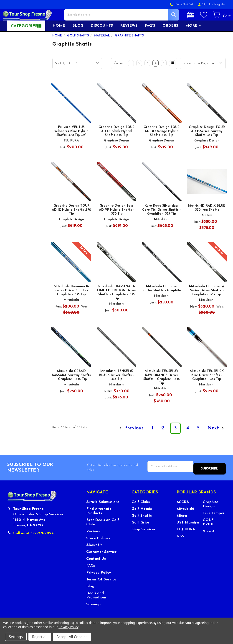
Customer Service (101, 564)
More (193, 40)
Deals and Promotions (96, 607)
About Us (94, 557)
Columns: (120, 78)
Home (59, 40)
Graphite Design (210, 516)
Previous (131, 443)
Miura (182, 528)
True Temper (214, 525)
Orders (170, 40)
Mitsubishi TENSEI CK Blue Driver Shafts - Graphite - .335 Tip (207, 390)
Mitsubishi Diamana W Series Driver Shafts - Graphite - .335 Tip (207, 305)
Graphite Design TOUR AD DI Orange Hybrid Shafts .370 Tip (162, 146)
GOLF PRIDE (209, 534)
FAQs (91, 578)
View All (210, 544)
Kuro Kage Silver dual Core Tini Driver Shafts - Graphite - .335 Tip (162, 224)
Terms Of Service (101, 592)
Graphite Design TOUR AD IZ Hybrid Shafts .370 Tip (71, 224)
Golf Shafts (142, 528)
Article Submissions (103, 514)
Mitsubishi (185, 521)
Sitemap (93, 616)
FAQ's (150, 40)
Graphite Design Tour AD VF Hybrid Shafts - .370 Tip (117, 224)
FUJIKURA (186, 541)
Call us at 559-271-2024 (33, 545)
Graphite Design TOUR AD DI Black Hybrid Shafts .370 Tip (116, 146)
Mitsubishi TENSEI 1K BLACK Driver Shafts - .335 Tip (117, 390)
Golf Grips (141, 535)
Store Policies (98, 550)
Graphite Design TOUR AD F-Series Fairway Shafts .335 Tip (207, 146)
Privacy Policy (99, 585)
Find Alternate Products (99, 523)
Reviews (129, 40)
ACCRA (183, 514)
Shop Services (143, 541)
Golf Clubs (141, 514)
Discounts (102, 40)
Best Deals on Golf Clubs (103, 534)
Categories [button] (24, 41)
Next (216, 443)
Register (220, 4)
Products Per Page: (196, 78)
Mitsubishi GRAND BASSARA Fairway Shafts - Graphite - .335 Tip (71, 390)
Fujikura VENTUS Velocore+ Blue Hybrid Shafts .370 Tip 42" (71, 146)
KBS (180, 549)
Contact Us (96, 571)
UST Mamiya (188, 535)
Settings (16, 637)
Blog (78, 40)
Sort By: (60, 78)
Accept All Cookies (72, 637)
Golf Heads (142, 521)
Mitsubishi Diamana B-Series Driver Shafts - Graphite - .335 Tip (71, 305)
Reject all (40, 637)
